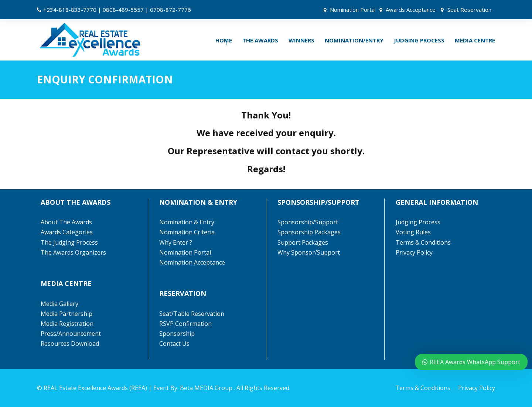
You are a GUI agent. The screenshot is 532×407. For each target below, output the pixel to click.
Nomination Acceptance (192, 262)
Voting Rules (413, 232)
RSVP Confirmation (185, 324)
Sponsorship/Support (308, 222)
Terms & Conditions (423, 242)
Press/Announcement (71, 334)
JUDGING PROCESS (419, 40)
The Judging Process (69, 242)
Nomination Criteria (187, 232)
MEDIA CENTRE (475, 40)
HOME (224, 40)
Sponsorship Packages (309, 232)
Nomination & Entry (187, 222)
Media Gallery (59, 304)
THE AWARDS (260, 40)
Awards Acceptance (411, 10)
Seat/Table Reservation (192, 314)
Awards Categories (67, 232)
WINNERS (301, 40)
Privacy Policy (414, 252)
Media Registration (67, 324)
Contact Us (174, 344)
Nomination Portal (353, 10)
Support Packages (303, 242)
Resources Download (70, 344)
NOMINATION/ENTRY (354, 40)
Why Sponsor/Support (309, 252)
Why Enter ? (176, 242)
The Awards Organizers (73, 252)
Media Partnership (66, 314)
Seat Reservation (469, 10)
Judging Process (418, 222)
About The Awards (66, 222)
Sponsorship (177, 334)
